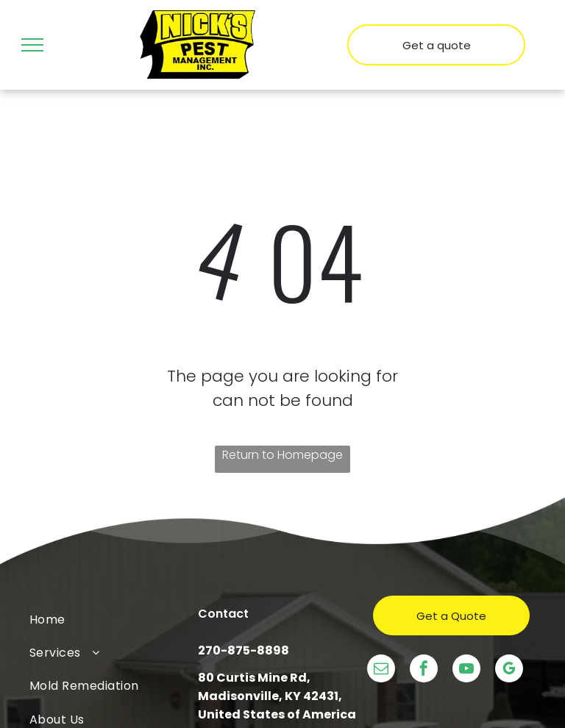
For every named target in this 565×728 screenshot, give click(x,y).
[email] (381, 670)
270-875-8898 (244, 650)
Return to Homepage (282, 455)
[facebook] (424, 670)
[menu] (32, 45)
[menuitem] (114, 619)
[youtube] (466, 670)
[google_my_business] (509, 670)
